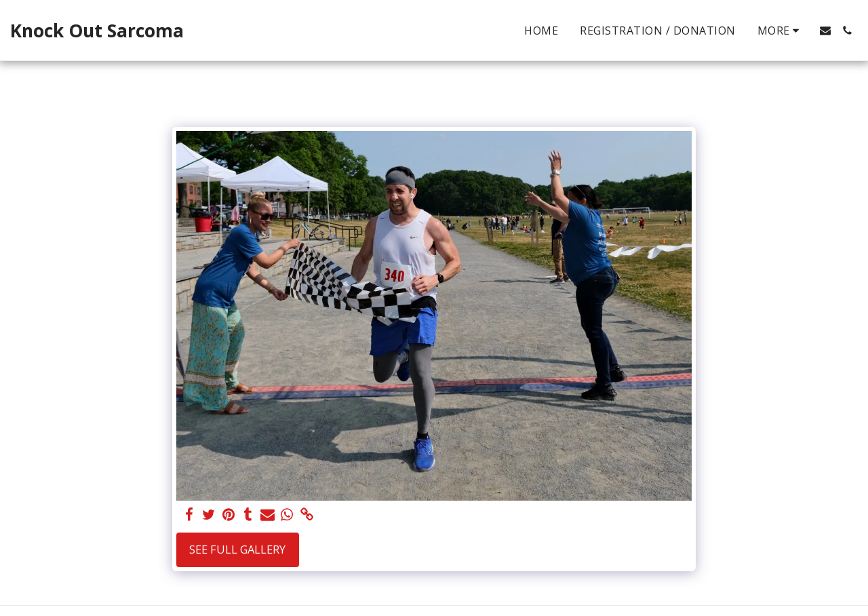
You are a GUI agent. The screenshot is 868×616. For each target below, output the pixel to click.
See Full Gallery (237, 549)
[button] (825, 31)
